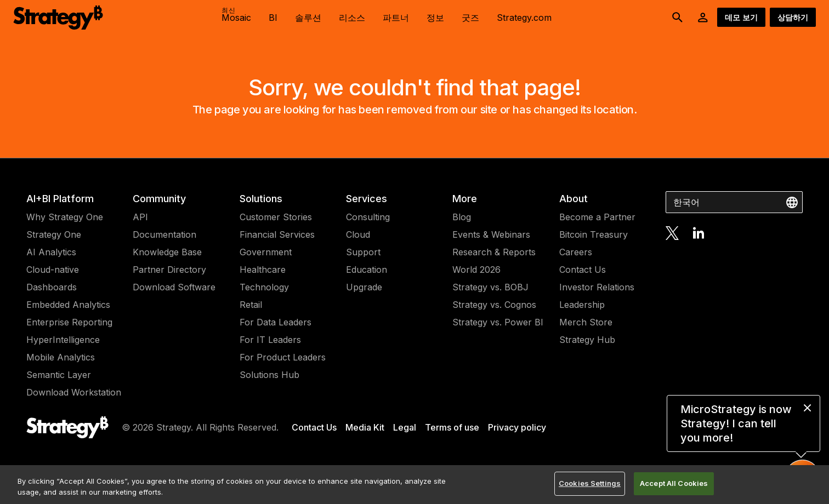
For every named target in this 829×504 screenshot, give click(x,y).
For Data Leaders (276, 322)
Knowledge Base (167, 252)
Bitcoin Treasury (594, 234)
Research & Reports (494, 252)
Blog (462, 217)
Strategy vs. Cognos (494, 305)
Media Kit (365, 427)
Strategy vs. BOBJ (490, 287)
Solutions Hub (269, 375)
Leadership (582, 305)
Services (367, 199)
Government (266, 252)
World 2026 (476, 270)
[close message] (807, 408)
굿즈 (470, 18)
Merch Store (586, 322)
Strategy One (54, 234)
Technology (264, 287)
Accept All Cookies (674, 483)
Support (363, 252)
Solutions (261, 199)
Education (367, 270)
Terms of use (452, 427)
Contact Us (583, 270)
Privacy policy (517, 427)
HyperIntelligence (63, 340)
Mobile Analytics (61, 357)
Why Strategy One (65, 217)
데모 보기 (741, 17)
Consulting (368, 217)
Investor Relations (597, 287)
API (140, 217)
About (574, 199)
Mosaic (236, 15)
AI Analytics (51, 252)
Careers (576, 252)
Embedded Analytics (68, 305)
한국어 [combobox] (686, 202)
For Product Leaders (283, 357)
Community (159, 199)
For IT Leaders (270, 340)
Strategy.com (524, 18)
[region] (414, 485)
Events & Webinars (491, 234)
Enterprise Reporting (69, 322)
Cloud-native (53, 270)
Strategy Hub (587, 340)
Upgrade (364, 287)
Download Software (174, 287)
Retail (251, 305)
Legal (405, 427)
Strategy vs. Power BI (498, 322)
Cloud (358, 234)
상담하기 (793, 17)
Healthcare (263, 270)
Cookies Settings (590, 483)
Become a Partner (597, 217)
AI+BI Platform (60, 199)
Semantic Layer (59, 375)
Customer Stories (276, 217)
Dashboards (52, 287)
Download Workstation (74, 392)
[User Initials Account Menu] (703, 18)
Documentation (164, 234)
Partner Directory (169, 270)
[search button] (678, 18)
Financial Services (277, 234)
